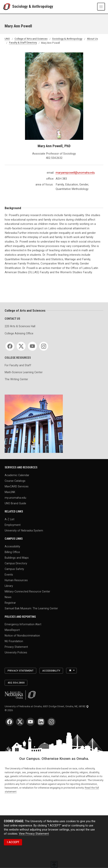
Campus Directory (16, 563)
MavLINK (10, 492)
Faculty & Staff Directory (23, 43)
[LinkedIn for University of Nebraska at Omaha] (41, 722)
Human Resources (16, 580)
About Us (92, 39)
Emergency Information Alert (23, 624)
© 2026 (9, 710)
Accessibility (12, 546)
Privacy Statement (16, 647)
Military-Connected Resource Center (27, 591)
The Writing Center (16, 379)
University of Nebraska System (24, 530)
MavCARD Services (17, 486)
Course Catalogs (15, 481)
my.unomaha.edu (15, 497)
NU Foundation (14, 641)
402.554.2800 (16, 683)
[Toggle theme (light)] (71, 671)
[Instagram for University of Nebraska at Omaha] (51, 722)
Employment (13, 525)
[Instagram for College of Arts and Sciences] (44, 346)
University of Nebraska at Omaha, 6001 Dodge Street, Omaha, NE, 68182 (47, 706)
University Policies (16, 652)
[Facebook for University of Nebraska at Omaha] (10, 722)
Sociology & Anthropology (33, 7)
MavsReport (12, 630)
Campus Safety (14, 569)
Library (9, 586)
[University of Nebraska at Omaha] (8, 7)
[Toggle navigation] (101, 7)
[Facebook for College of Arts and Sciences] (10, 346)
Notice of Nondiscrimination (22, 635)
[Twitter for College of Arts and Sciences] (21, 346)
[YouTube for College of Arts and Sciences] (32, 346)
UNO (7, 39)
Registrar (10, 603)
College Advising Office (19, 333)
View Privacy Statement (34, 834)
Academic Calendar (17, 475)
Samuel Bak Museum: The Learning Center (31, 608)
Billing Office (12, 552)
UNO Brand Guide (15, 503)
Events (9, 574)
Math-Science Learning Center (24, 372)
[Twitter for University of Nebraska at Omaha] (20, 722)
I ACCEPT (13, 842)
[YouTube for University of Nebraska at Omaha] (30, 722)
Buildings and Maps (17, 558)
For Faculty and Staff (18, 365)
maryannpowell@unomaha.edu (75, 173)
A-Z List (10, 519)
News (8, 597)
